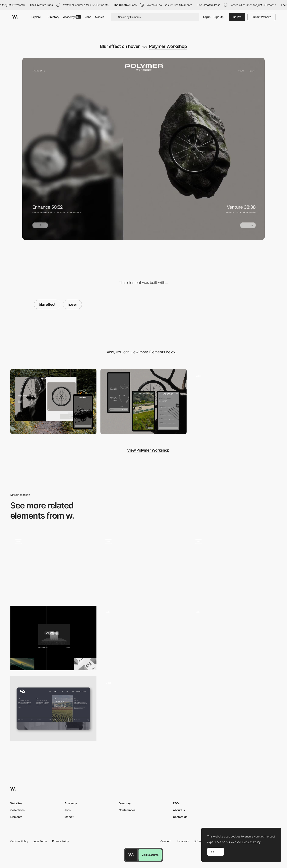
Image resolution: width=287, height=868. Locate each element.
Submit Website (261, 17)
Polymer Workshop (168, 46)
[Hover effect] (143, 567)
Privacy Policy (60, 841)
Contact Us (180, 817)
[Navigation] (234, 401)
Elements (16, 817)
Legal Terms (40, 841)
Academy (72, 17)
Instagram (183, 841)
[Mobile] (143, 401)
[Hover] (234, 567)
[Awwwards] (15, 17)
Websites (16, 803)
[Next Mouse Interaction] (143, 709)
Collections (17, 810)
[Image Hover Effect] (53, 638)
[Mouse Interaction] (143, 638)
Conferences (127, 810)
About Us (179, 810)
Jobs (88, 17)
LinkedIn (199, 841)
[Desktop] (53, 401)
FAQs (176, 803)
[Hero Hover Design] (53, 709)
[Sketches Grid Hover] (53, 567)
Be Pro (237, 17)
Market (99, 17)
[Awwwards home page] (131, 855)
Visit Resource (150, 855)
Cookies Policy (19, 841)
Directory (53, 17)
